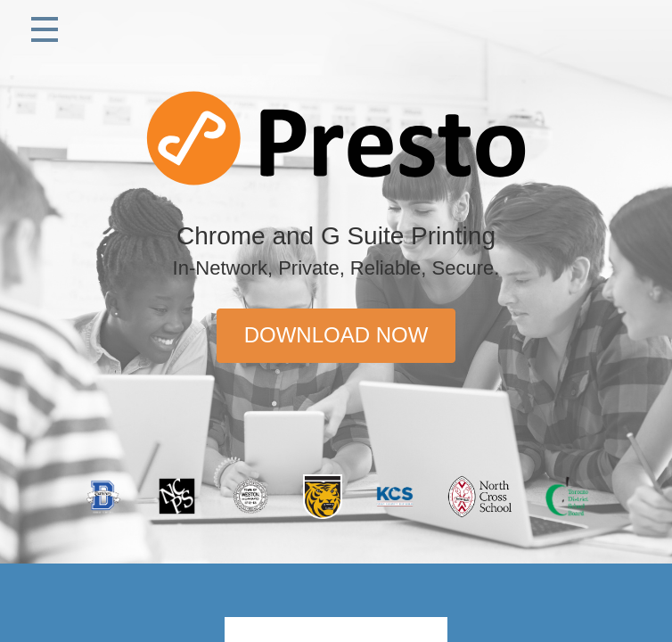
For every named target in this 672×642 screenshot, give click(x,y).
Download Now (336, 335)
